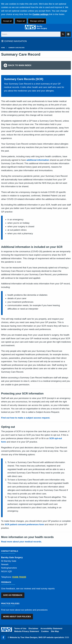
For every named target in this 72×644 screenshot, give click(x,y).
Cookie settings (40, 14)
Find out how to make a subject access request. (26, 418)
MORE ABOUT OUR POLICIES (17, 617)
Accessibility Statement (51, 628)
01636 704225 (19, 577)
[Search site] (63, 34)
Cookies (45, 631)
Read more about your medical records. (21, 542)
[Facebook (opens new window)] (3, 637)
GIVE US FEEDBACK (13, 595)
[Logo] (36, 27)
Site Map (55, 631)
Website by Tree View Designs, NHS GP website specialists (37, 637)
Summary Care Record (17, 48)
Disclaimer (33, 628)
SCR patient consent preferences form (24, 524)
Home (3, 48)
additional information (38, 160)
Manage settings (37, 21)
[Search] (31, 34)
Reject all (21, 21)
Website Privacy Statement (27, 631)
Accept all (7, 21)
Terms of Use (20, 628)
